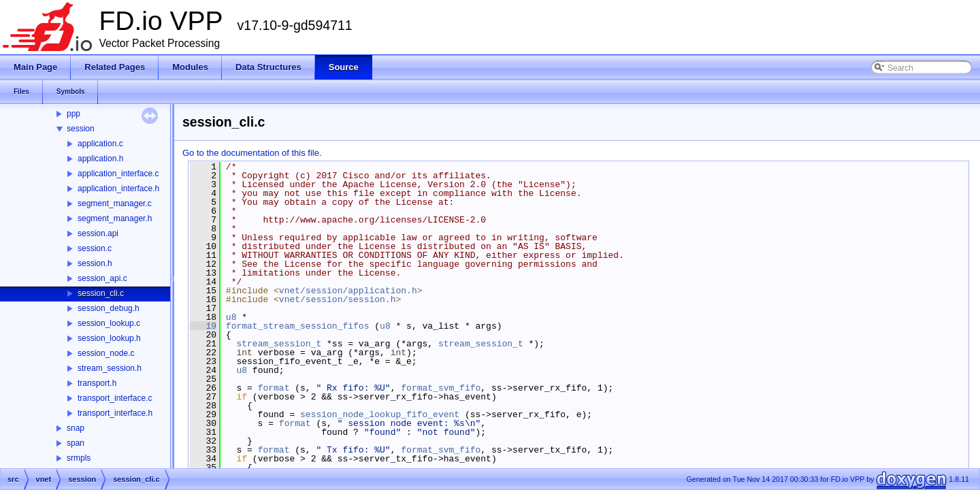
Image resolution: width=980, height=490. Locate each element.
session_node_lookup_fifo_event (380, 414)
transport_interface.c (115, 398)
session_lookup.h (109, 338)
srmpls (79, 458)
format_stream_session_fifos (298, 326)
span (76, 443)
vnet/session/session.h (338, 299)
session (81, 129)
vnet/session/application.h (348, 291)
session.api (98, 233)
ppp (73, 114)
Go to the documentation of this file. (252, 153)
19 (203, 326)
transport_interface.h (115, 413)
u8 (231, 317)
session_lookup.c (109, 323)
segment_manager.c (115, 203)
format (274, 388)
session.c (95, 248)
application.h (100, 159)
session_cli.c (101, 293)
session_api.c (102, 278)
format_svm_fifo (441, 388)
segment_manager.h (115, 218)
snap (76, 428)
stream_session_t (279, 344)
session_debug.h (109, 308)
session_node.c (106, 353)
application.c (100, 144)
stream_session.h (110, 368)
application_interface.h (118, 189)
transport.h (97, 383)
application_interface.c (118, 174)
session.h (95, 263)
